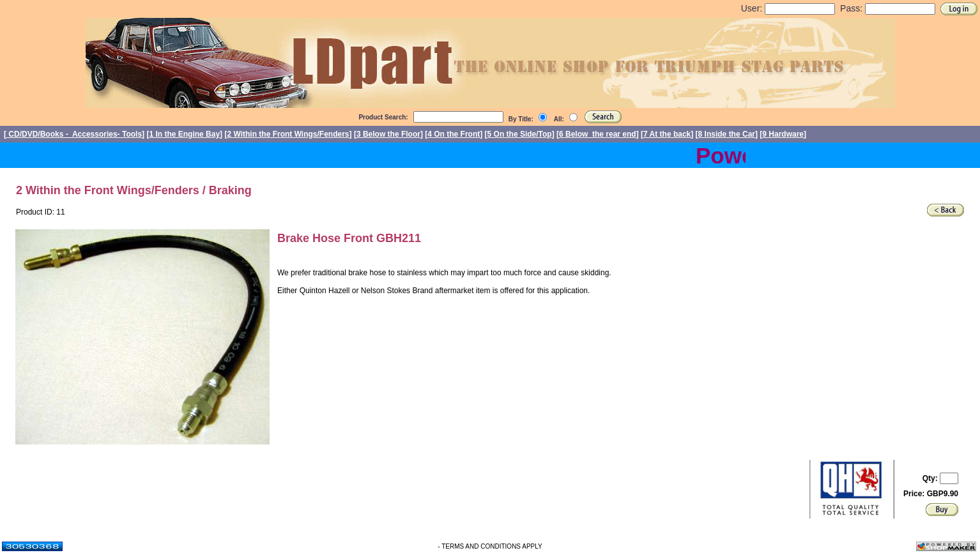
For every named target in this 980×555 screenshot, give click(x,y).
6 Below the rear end (598, 134)
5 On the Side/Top (520, 134)
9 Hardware (783, 134)
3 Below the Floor (388, 134)
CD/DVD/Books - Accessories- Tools (74, 134)
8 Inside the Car (727, 134)
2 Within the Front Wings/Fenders (288, 134)
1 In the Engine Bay (184, 134)
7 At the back (667, 134)
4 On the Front (454, 134)
